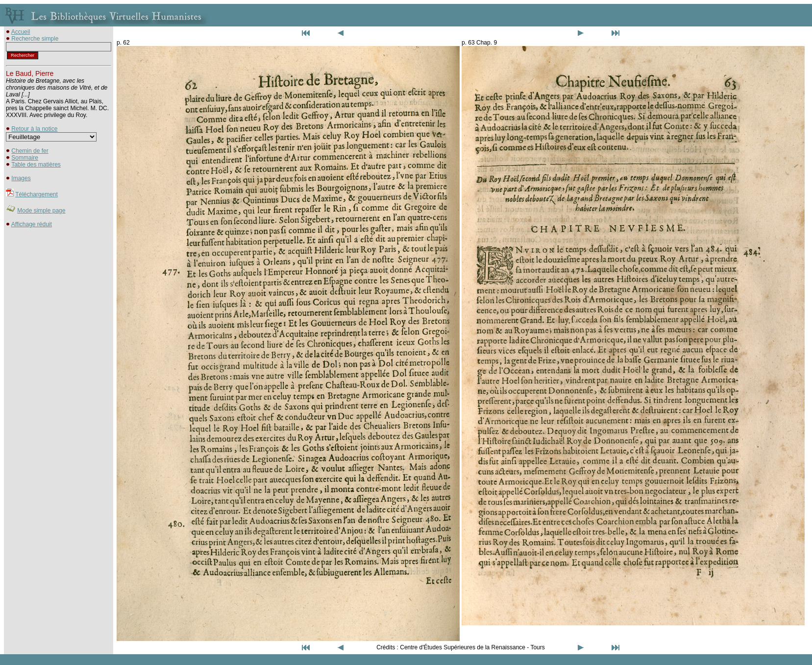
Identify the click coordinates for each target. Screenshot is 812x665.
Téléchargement (37, 194)
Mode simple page (41, 211)
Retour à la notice (34, 129)
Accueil (21, 32)
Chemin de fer (30, 151)
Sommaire (25, 158)
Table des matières (36, 165)
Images (21, 178)
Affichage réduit (32, 224)
